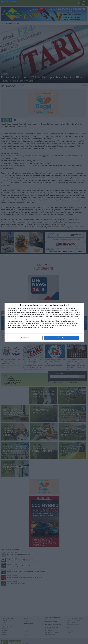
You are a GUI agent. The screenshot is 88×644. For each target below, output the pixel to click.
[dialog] (44, 322)
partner (22, 308)
